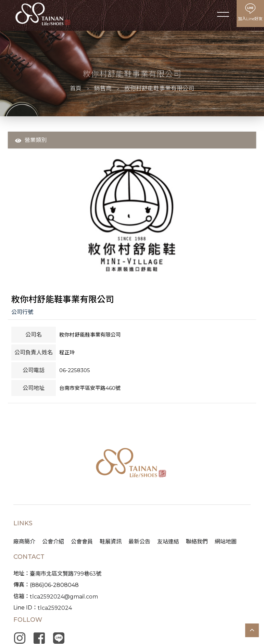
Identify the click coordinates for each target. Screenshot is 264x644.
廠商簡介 (24, 543)
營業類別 (31, 140)
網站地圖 (226, 543)
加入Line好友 (250, 19)
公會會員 (82, 543)
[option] (132, 215)
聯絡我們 (197, 543)
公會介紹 (53, 543)
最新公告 (139, 543)
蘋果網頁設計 (148, 604)
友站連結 (168, 543)
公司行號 (22, 313)
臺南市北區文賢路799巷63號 (66, 575)
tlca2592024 (55, 610)
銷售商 (103, 88)
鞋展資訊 (111, 543)
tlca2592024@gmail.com (64, 598)
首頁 (75, 88)
